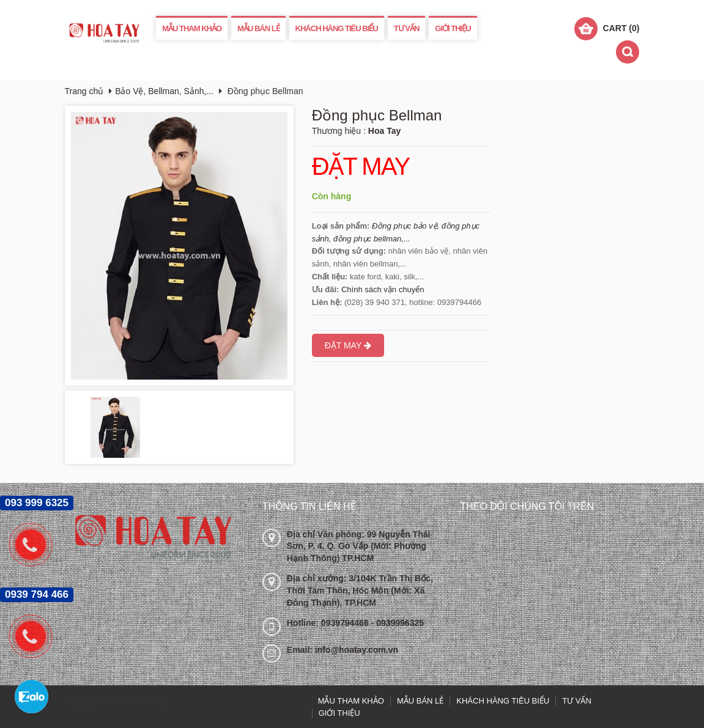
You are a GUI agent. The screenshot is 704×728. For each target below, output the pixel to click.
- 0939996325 (398, 623)
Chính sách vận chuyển (383, 289)
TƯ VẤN (407, 28)
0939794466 (346, 623)
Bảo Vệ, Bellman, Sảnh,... (164, 91)
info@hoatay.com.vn (357, 650)
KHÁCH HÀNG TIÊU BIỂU (337, 28)
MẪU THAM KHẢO (192, 28)
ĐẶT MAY (361, 167)
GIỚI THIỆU (453, 28)
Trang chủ (84, 91)
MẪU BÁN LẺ (258, 28)
